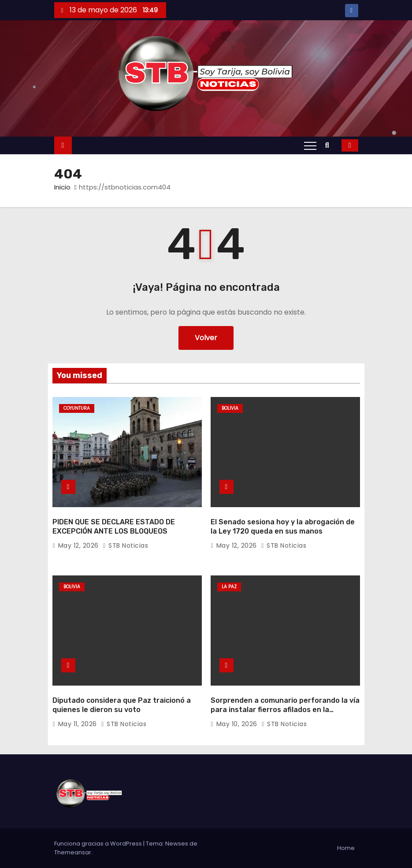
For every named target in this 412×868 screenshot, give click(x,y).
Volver (206, 338)
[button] (329, 145)
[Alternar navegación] (310, 145)
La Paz (229, 587)
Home (346, 848)
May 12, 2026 (80, 545)
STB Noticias (125, 545)
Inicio (62, 187)
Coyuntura (77, 408)
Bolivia (230, 408)
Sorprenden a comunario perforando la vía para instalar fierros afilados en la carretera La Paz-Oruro (285, 710)
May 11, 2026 (79, 724)
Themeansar (73, 852)
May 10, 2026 (238, 724)
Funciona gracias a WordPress (99, 844)
